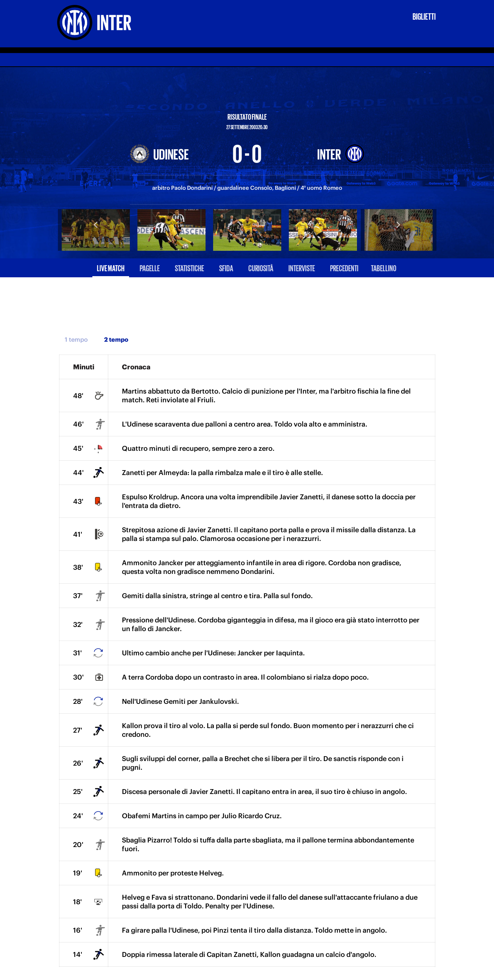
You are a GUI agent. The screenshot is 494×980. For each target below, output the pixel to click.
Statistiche (189, 268)
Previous (96, 224)
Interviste (302, 268)
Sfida (226, 268)
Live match (111, 268)
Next (399, 224)
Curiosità (261, 268)
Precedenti (344, 268)
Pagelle (150, 268)
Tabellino (384, 268)
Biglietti (424, 16)
